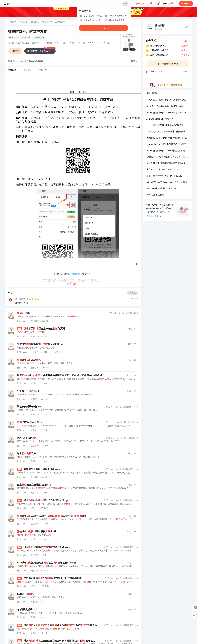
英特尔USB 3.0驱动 (155, 195)
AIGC (105, 43)
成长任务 (168, 3)
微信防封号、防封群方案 (27, 32)
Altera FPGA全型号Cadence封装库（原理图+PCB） (168, 182)
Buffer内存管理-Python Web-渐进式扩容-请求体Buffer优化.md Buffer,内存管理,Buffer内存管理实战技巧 (168, 151)
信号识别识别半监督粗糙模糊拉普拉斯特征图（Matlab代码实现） (168, 163)
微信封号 (13, 38)
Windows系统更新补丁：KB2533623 (162, 189)
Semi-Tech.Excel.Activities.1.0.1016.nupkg (165, 106)
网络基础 (35, 23)
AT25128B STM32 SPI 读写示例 (160, 119)
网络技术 (23, 23)
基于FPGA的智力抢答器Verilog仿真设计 (165, 176)
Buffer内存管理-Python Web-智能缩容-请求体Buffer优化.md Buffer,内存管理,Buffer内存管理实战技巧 (168, 138)
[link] (12, 23)
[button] (134, 61)
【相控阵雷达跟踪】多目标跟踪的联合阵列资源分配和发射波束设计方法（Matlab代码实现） (168, 125)
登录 (125, 4)
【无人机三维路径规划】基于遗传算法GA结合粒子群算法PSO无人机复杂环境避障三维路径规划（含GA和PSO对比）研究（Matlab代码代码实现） (168, 100)
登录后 (76, 274)
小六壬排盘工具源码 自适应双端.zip (163, 170)
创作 (186, 4)
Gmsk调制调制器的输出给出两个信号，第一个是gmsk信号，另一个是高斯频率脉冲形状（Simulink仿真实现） (168, 157)
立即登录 (104, 28)
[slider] (33, 299)
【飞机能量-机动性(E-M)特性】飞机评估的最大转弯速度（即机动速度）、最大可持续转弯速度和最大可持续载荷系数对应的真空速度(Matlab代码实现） (168, 132)
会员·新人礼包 (144, 3)
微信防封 (26, 38)
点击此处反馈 (154, 216)
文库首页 (12, 23)
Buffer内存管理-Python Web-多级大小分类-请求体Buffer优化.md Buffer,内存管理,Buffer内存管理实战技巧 (168, 113)
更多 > (187, 41)
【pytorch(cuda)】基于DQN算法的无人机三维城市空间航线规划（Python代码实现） (168, 144)
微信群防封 (39, 38)
